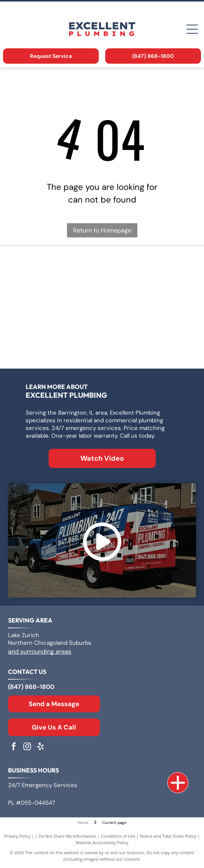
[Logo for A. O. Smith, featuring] (148, 268)
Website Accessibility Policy (102, 842)
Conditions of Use (118, 836)
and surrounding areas (40, 651)
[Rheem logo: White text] (148, 307)
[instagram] (27, 747)
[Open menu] (192, 29)
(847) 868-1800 (31, 687)
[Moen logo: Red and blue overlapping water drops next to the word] (148, 345)
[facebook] (14, 747)
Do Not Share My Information (67, 836)
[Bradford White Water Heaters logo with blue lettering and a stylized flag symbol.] (56, 307)
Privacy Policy (17, 836)
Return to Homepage (102, 230)
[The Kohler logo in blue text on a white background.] (56, 345)
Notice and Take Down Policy (168, 836)
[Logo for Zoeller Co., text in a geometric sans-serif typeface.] (56, 268)
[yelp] (41, 747)
